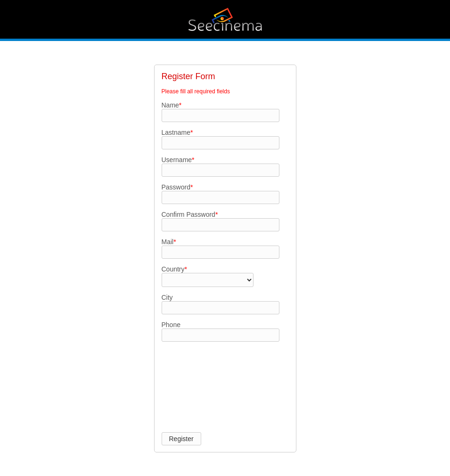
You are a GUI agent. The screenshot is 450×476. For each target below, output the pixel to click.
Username (178, 160)
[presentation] (200, 382)
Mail (169, 242)
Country (174, 269)
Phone (171, 325)
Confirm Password (190, 214)
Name (172, 105)
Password (177, 187)
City (167, 297)
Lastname (177, 132)
